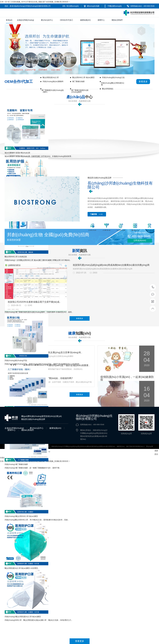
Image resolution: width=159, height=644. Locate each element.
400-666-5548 (153, 287)
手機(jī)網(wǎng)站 (115, 6)
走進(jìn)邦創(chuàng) (26, 20)
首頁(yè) (9, 21)
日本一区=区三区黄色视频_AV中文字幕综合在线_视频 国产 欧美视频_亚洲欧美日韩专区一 (35, 2)
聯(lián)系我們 (117, 20)
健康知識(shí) (85, 20)
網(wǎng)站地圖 (93, 6)
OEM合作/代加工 (67, 20)
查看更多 (143, 82)
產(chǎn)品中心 (47, 20)
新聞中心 (101, 20)
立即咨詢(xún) (140, 240)
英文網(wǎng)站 (73, 6)
